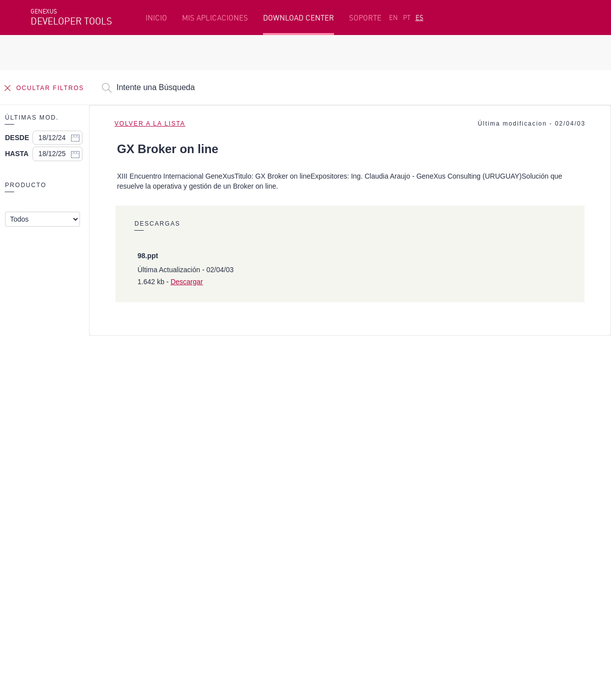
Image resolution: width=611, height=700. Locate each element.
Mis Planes (50, 531)
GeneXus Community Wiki (262, 531)
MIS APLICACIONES (215, 18)
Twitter (149, 584)
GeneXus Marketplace (256, 516)
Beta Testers (54, 516)
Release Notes (474, 531)
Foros (459, 516)
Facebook (46, 584)
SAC (455, 500)
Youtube (180, 584)
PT (407, 18)
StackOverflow (222, 584)
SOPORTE (365, 18)
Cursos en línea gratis (255, 500)
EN (393, 18)
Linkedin (118, 584)
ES (419, 18)
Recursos (464, 485)
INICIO (156, 18)
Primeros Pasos (58, 500)
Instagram (83, 584)
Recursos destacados (67, 485)
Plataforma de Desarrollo (263, 485)
